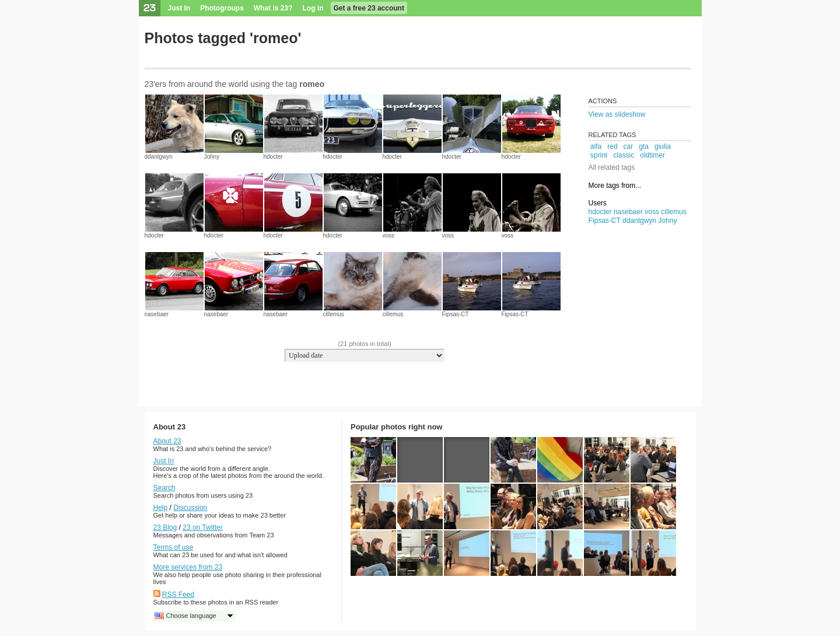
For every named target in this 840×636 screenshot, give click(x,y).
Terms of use (174, 547)
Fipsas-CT (456, 314)
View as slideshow (617, 114)
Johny (212, 157)
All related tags (612, 167)
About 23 (167, 441)
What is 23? (273, 8)
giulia (663, 146)
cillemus (334, 314)
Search (164, 488)
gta (644, 146)
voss (389, 235)
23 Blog (165, 527)
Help (161, 508)
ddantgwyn (159, 157)
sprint (599, 155)
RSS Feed (178, 595)
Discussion (190, 508)
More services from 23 (188, 567)
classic (624, 155)
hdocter (273, 157)
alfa (596, 146)
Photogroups (222, 8)
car (629, 146)
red (612, 146)
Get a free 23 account (369, 8)
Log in (313, 8)
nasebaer (157, 314)
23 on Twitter (202, 527)
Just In (179, 8)
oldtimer (652, 155)
